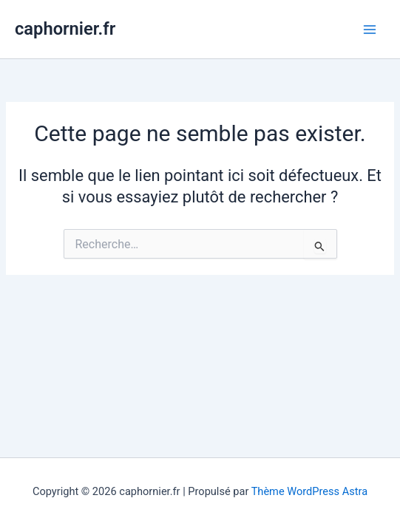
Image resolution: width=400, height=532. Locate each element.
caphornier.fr (65, 29)
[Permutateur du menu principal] (370, 30)
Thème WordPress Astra (309, 491)
